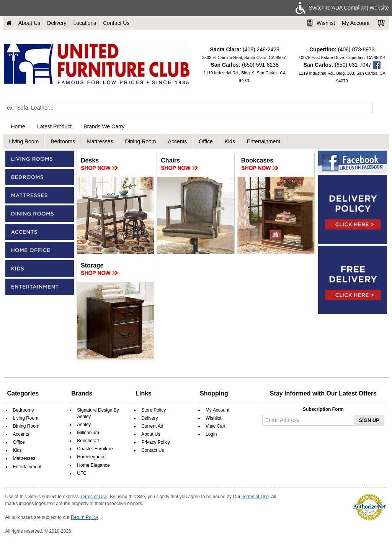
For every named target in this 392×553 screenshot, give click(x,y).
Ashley (84, 425)
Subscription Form (323, 409)
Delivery (57, 23)
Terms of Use (94, 497)
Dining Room (141, 141)
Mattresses (100, 141)
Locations (85, 23)
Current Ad (152, 426)
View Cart (216, 426)
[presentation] (322, 447)
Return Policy (84, 517)
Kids (230, 141)
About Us (29, 23)
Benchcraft (88, 441)
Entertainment (264, 141)
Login (211, 434)
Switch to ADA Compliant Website (341, 8)
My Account (356, 23)
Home (18, 126)
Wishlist (321, 23)
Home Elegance (93, 465)
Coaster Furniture (95, 449)
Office (206, 141)
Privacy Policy (156, 442)
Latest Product (54, 126)
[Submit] (379, 107)
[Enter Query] (188, 107)
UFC (82, 473)
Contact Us (116, 23)
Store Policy (154, 410)
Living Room (24, 141)
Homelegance (91, 457)
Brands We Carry (104, 126)
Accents (178, 141)
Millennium (88, 433)
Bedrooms (63, 141)
